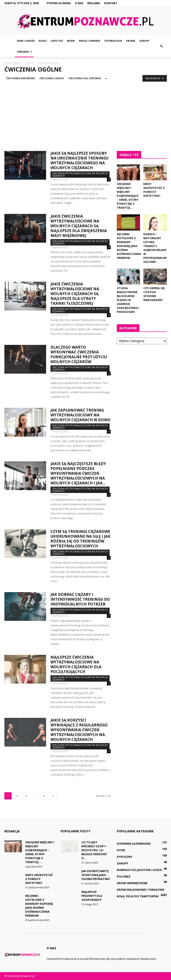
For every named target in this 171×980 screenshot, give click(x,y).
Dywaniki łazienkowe (134, 844)
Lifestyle (57, 41)
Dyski (121, 850)
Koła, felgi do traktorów (138, 896)
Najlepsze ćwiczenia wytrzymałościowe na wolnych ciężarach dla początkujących (76, 664)
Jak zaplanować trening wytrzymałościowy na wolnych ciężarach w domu (80, 415)
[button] (162, 46)
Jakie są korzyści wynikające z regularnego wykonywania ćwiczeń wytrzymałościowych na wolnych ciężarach (79, 730)
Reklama (94, 3)
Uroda (131, 41)
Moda (71, 41)
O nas (79, 3)
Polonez (124, 876)
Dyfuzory (125, 857)
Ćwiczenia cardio (52, 78)
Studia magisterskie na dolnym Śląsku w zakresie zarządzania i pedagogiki (128, 300)
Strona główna (59, 3)
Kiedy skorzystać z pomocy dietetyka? (154, 190)
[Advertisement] (85, 114)
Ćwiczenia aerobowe (21, 78)
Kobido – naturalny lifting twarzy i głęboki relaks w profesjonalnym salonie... (157, 248)
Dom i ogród (26, 41)
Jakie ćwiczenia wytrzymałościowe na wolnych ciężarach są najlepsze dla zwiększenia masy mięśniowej (79, 226)
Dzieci (43, 41)
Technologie (113, 41)
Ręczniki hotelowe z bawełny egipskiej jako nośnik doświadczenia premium (129, 246)
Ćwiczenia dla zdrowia (85, 78)
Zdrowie (24, 52)
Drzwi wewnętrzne (132, 883)
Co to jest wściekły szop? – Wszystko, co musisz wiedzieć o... (94, 850)
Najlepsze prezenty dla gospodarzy (92, 896)
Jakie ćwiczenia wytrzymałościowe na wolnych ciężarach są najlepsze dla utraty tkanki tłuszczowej (75, 294)
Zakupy (144, 41)
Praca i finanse (89, 41)
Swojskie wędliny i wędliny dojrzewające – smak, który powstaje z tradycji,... (128, 196)
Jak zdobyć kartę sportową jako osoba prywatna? (96, 875)
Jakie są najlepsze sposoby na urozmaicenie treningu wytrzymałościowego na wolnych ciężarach (79, 160)
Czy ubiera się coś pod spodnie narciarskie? (154, 294)
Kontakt (111, 3)
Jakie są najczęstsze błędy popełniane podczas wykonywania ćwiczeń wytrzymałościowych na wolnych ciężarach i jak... (78, 473)
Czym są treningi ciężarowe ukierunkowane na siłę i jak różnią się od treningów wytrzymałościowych (80, 539)
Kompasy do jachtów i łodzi (139, 870)
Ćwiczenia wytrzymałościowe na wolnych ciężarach (80, 174)
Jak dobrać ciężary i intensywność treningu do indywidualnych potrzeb (80, 599)
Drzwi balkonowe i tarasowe (140, 890)
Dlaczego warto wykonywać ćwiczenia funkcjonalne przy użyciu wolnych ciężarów (79, 354)
